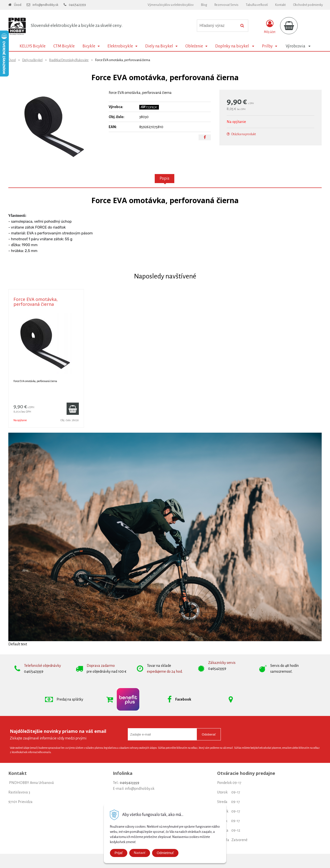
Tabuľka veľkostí (257, 5)
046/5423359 (77, 5)
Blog (204, 5)
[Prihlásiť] (270, 27)
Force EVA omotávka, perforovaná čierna (36, 302)
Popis (165, 178)
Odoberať (209, 734)
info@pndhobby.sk (45, 5)
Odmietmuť (165, 853)
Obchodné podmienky (308, 5)
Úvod (18, 5)
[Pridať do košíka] (73, 409)
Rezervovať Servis (226, 5)
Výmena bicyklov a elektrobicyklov (171, 5)
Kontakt (280, 5)
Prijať (119, 853)
